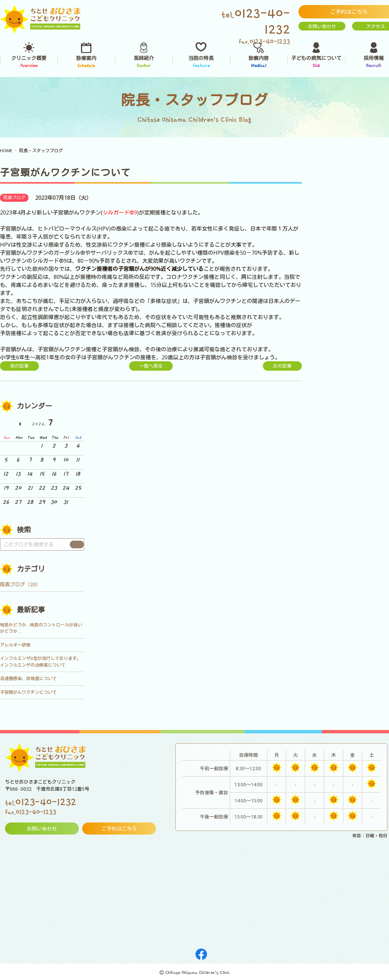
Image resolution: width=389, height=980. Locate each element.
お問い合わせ (322, 26)
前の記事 (19, 366)
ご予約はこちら (119, 829)
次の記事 (282, 366)
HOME (6, 150)
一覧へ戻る (151, 366)
